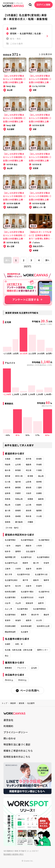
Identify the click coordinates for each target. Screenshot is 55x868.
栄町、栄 (19, 644)
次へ (47, 260)
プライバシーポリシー (16, 732)
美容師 (13, 703)
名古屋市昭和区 (40, 609)
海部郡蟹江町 (10, 557)
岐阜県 (8, 487)
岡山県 (8, 505)
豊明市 (18, 551)
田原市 (41, 603)
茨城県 (39, 464)
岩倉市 (29, 569)
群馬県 (18, 470)
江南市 (8, 569)
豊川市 (36, 563)
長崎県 (18, 516)
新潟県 (30, 476)
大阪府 (29, 493)
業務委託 (9, 668)
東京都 (8, 476)
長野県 (39, 482)
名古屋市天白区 (27, 597)
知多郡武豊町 (10, 592)
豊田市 (46, 615)
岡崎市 (25, 563)
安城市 (46, 563)
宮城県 (39, 459)
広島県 (18, 505)
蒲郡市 (46, 580)
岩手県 (29, 459)
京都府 (18, 493)
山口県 (29, 505)
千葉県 (39, 470)
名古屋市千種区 (27, 592)
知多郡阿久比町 (43, 626)
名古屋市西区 (10, 540)
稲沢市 (8, 586)
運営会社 (8, 720)
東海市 (18, 620)
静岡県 (18, 487)
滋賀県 (8, 493)
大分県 (39, 516)
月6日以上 (9, 680)
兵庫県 (39, 493)
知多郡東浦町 (26, 626)
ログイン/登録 (43, 5)
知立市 (18, 586)
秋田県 (8, 464)
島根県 (41, 499)
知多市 (8, 551)
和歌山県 (19, 499)
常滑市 (8, 620)
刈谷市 (8, 603)
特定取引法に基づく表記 (17, 744)
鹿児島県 (19, 522)
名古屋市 (24, 632)
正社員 (34, 668)
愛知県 (29, 487)
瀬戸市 (25, 580)
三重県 (39, 487)
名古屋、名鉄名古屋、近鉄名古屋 (19, 650)
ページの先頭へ (27, 690)
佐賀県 (8, 516)
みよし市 (9, 609)
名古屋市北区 (26, 557)
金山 (7, 655)
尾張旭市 (29, 603)
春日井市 (35, 615)
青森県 (18, 459)
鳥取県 (30, 499)
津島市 (18, 546)
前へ (8, 260)
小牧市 (39, 546)
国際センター (43, 650)
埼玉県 (29, 470)
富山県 (41, 476)
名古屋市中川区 (41, 574)
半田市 (41, 597)
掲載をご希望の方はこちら (18, 751)
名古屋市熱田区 (27, 540)
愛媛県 (18, 510)
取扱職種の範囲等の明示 (14, 854)
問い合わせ (10, 738)
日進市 (29, 586)
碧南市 (36, 580)
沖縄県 (30, 522)
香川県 (8, 510)
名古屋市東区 (23, 609)
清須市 (39, 569)
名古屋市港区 (10, 597)
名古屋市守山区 (11, 563)
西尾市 (29, 546)
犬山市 (18, 603)
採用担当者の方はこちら (17, 757)
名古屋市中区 (44, 592)
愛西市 (29, 620)
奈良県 (8, 499)
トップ (4, 703)
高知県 (29, 510)
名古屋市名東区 (11, 580)
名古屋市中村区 (24, 574)
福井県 (18, 482)
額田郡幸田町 (10, 632)
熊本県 (29, 516)
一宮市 (8, 546)
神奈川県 (19, 476)
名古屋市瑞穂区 (43, 557)
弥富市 (39, 586)
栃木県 (8, 470)
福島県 (29, 464)
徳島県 (39, 505)
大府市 (18, 569)
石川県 (8, 482)
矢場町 (8, 644)
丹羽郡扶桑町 (10, 626)
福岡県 (39, 510)
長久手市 (9, 574)
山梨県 (29, 482)
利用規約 (8, 726)
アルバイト (22, 668)
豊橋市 (24, 615)
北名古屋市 (30, 551)
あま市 (39, 620)
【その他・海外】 (12, 528)
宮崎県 (8, 522)
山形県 (18, 464)
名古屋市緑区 (44, 540)
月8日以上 (22, 680)
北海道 (8, 459)
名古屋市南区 (10, 615)
